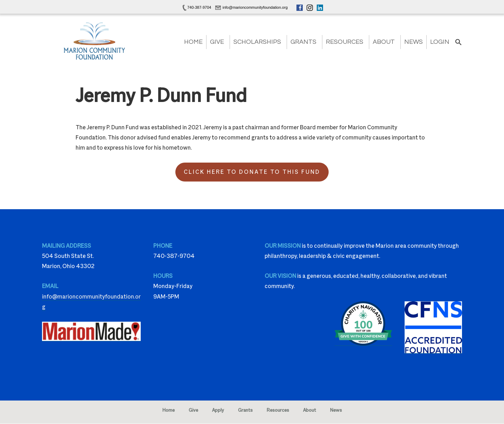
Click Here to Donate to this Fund (252, 172)
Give (217, 42)
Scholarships (257, 42)
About (384, 42)
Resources (345, 42)
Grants (303, 42)
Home (193, 42)
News (414, 42)
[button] (458, 44)
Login (440, 42)
